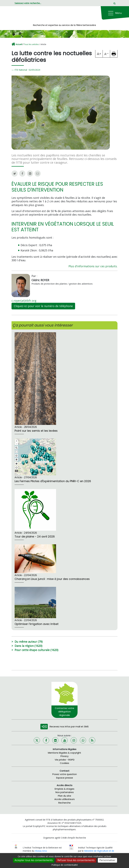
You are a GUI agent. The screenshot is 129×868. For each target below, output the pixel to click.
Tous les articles (31, 44)
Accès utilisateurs (64, 799)
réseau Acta (41, 851)
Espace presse (65, 778)
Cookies (64, 763)
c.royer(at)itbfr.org (24, 301)
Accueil (19, 44)
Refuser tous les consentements (76, 860)
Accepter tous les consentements (34, 860)
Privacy (64, 756)
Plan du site (64, 796)
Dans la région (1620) (28, 646)
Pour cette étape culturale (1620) (36, 650)
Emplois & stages (64, 789)
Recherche (64, 803)
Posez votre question (65, 774)
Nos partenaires (65, 792)
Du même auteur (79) (29, 642)
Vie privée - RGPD (65, 760)
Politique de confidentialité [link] (65, 865)
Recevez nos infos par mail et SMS (69, 726)
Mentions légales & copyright (64, 753)
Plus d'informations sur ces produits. (93, 266)
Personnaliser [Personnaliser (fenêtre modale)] (107, 860)
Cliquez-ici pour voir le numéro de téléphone (43, 306)
